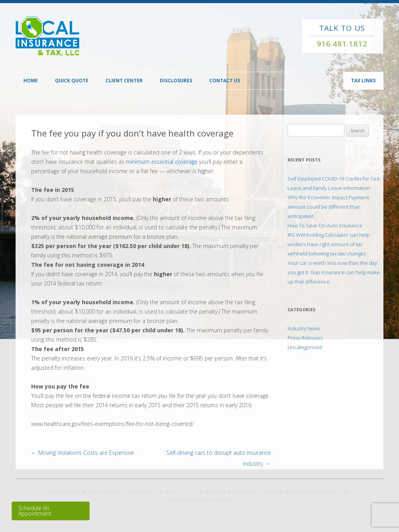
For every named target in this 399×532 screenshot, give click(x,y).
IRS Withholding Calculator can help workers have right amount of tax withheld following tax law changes (329, 244)
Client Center (124, 81)
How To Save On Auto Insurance (325, 225)
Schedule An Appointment (35, 511)
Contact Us (225, 81)
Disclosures (176, 81)
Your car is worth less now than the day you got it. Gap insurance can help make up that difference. (334, 272)
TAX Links (363, 81)
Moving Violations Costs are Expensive (83, 453)
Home (31, 81)
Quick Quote (72, 81)
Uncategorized (305, 347)
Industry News (304, 328)
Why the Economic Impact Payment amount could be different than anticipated (328, 207)
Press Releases (305, 338)
